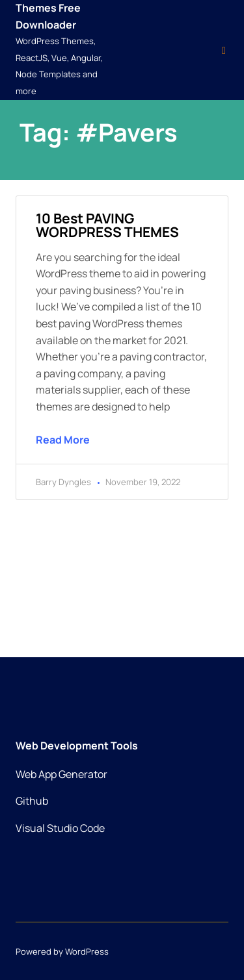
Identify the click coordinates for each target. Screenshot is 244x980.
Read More (63, 440)
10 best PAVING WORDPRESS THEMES (107, 225)
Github (32, 801)
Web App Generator (61, 774)
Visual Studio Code (60, 828)
